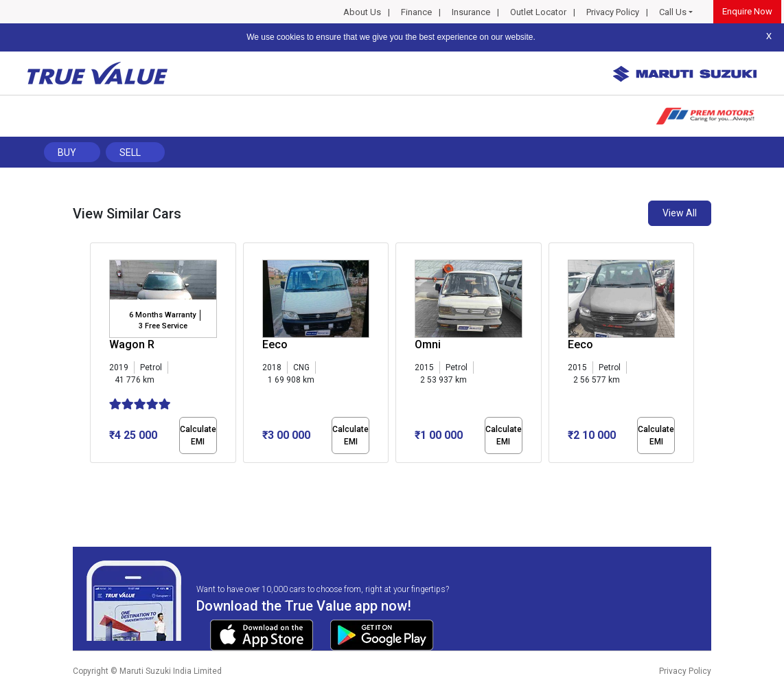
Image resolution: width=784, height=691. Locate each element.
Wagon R (132, 344)
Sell (130, 152)
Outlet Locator (538, 12)
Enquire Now (747, 11)
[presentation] (97, 356)
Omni (428, 344)
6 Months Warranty (162, 315)
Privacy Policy (613, 12)
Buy (67, 152)
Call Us (673, 12)
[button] (94, 475)
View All (680, 213)
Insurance (471, 12)
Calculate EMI (198, 435)
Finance (416, 12)
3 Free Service (163, 326)
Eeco (275, 344)
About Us (362, 12)
